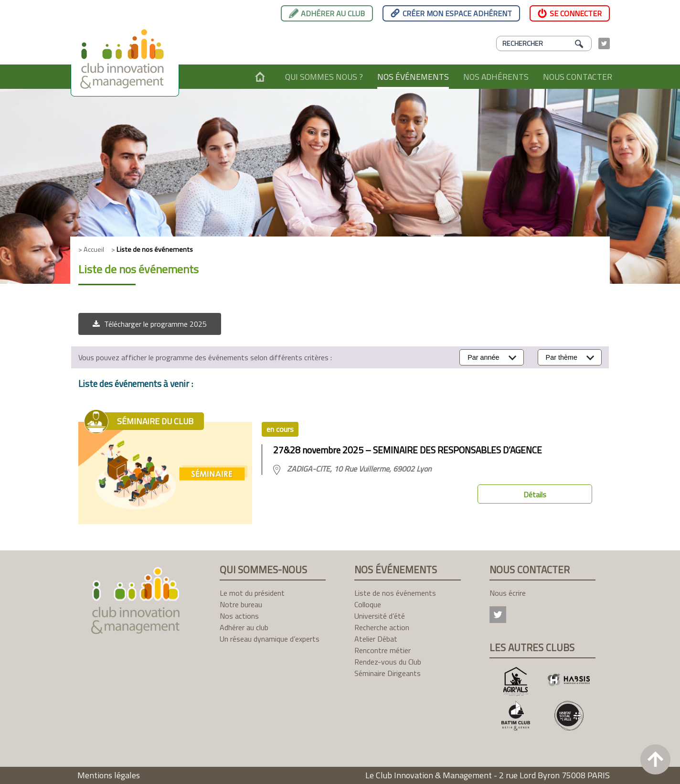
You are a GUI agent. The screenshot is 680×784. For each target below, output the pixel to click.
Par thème (562, 357)
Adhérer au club (333, 13)
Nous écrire (508, 593)
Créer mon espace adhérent (457, 13)
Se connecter (576, 13)
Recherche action (382, 627)
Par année (483, 357)
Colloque (368, 604)
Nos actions (239, 616)
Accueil (260, 77)
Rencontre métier (382, 650)
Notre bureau (241, 604)
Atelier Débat (376, 639)
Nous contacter (578, 77)
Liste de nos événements (395, 593)
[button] (150, 324)
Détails (535, 494)
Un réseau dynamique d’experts (270, 639)
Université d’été (380, 616)
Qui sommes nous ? (324, 77)
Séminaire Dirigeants (388, 673)
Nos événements (413, 77)
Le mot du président (252, 593)
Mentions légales (109, 775)
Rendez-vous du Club (388, 662)
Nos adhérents (496, 77)
